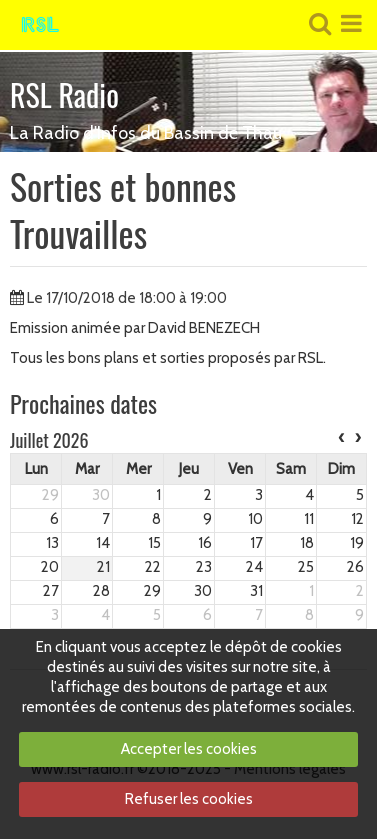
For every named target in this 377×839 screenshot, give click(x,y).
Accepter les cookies (189, 749)
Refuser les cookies (189, 799)
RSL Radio (64, 94)
